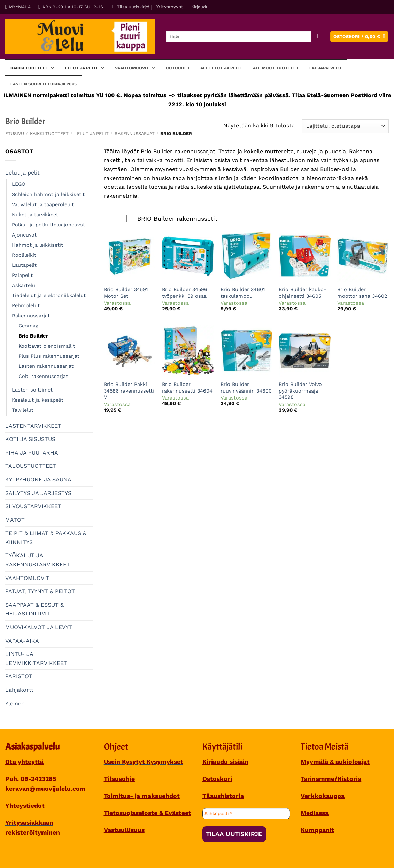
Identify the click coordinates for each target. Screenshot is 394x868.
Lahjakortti (20, 690)
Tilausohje (119, 779)
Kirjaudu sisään (225, 762)
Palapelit (22, 275)
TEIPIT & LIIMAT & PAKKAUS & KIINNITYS (46, 538)
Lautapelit (24, 265)
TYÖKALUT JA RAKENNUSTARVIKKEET (38, 560)
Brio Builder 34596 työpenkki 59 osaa (185, 293)
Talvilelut (23, 410)
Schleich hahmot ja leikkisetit (48, 194)
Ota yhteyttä (24, 762)
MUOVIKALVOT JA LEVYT (39, 627)
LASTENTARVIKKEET (33, 426)
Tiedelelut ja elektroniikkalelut (49, 295)
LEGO (19, 184)
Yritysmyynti (170, 7)
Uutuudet (178, 68)
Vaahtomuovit (135, 68)
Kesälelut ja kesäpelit (38, 400)
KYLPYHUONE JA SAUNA (38, 479)
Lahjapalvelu (325, 68)
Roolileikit (24, 255)
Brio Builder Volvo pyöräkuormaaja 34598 (300, 391)
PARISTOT (19, 676)
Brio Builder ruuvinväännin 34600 (246, 387)
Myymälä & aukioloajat (335, 762)
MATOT (15, 520)
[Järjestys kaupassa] (345, 126)
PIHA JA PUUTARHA (32, 453)
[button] (130, 7)
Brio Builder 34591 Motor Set (126, 293)
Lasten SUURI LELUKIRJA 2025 (44, 84)
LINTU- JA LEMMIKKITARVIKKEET (36, 658)
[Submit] (317, 37)
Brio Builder (33, 336)
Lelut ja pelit (85, 68)
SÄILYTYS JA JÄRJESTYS (38, 493)
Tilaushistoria (223, 796)
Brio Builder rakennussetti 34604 (187, 387)
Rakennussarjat (135, 134)
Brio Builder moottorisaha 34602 (362, 293)
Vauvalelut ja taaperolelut (43, 204)
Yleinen (15, 703)
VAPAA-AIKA (22, 641)
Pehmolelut (26, 305)
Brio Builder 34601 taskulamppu (243, 293)
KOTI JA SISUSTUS (30, 439)
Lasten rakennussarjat (46, 366)
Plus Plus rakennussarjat (49, 356)
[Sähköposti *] (246, 814)
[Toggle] (126, 219)
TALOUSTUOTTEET (31, 466)
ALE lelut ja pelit (221, 68)
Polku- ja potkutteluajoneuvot (48, 225)
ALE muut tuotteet (276, 68)
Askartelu (24, 285)
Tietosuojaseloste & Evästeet (148, 813)
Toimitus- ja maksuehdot (142, 796)
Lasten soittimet (32, 390)
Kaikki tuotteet (33, 68)
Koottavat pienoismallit (47, 346)
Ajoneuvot (24, 235)
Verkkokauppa (323, 796)
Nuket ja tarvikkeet (35, 215)
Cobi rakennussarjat (43, 376)
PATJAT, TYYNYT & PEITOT (40, 591)
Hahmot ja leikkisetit (37, 245)
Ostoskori (217, 779)
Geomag (28, 326)
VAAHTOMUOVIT (27, 578)
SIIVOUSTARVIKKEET (33, 506)
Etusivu (15, 134)
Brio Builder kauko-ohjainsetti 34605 (302, 293)
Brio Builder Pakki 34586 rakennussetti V (129, 391)
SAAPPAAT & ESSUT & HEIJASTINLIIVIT (34, 609)
